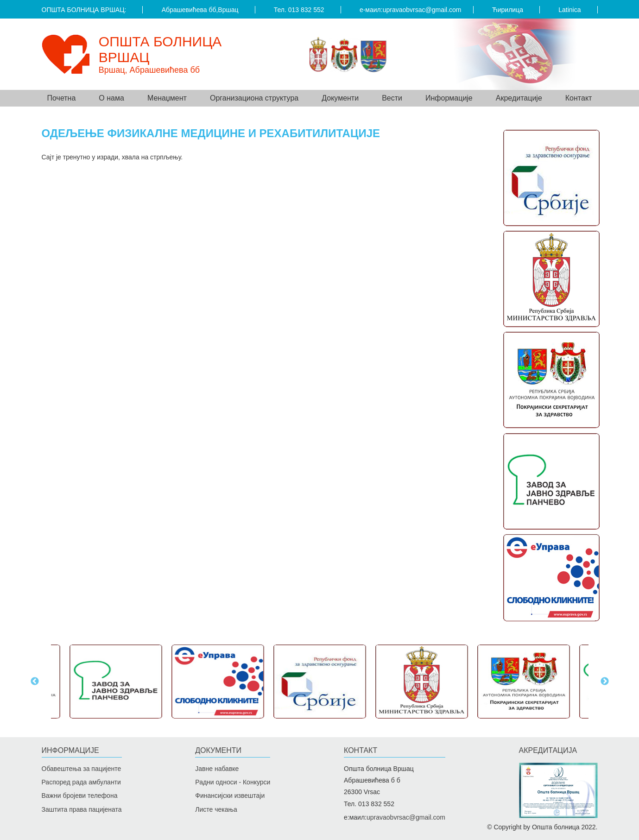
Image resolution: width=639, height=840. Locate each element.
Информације (70, 750)
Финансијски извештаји (230, 796)
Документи (218, 750)
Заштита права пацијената (82, 809)
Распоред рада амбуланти (81, 782)
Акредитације (519, 98)
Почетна (62, 98)
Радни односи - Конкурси (233, 782)
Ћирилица (508, 10)
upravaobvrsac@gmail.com (422, 10)
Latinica (569, 10)
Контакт (579, 98)
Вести (392, 98)
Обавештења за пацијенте (82, 769)
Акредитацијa (548, 750)
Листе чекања (216, 809)
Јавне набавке (217, 769)
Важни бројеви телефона (80, 796)
